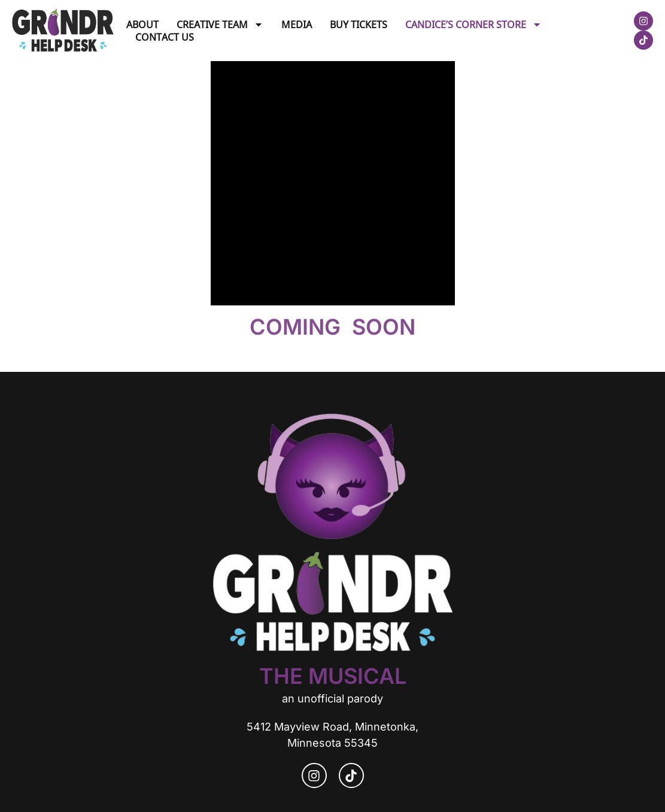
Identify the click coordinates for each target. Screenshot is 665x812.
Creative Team (220, 24)
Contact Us (165, 37)
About (142, 24)
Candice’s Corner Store (473, 24)
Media (297, 24)
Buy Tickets (359, 24)
